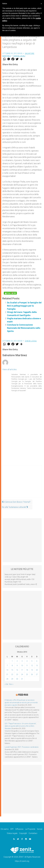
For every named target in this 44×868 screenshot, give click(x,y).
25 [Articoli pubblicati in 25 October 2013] (27, 674)
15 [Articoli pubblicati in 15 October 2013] (12, 670)
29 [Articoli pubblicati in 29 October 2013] (12, 679)
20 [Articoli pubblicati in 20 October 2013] (37, 670)
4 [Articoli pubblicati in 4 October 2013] (27, 661)
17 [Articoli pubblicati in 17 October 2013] (22, 670)
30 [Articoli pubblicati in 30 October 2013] (17, 679)
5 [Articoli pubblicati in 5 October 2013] (32, 661)
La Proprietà (30, 829)
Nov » (11, 684)
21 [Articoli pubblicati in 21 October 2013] (7, 674)
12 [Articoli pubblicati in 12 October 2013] (32, 666)
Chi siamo (5, 829)
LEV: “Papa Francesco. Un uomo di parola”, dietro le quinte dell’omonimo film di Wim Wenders (21, 726)
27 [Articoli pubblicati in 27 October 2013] (37, 674)
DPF (12, 829)
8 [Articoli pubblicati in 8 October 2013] (12, 666)
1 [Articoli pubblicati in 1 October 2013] (12, 661)
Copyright (23, 833)
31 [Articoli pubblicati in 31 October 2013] (22, 679)
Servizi (40, 829)
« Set (6, 684)
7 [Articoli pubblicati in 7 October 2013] (7, 666)
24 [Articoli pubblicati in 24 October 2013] (22, 674)
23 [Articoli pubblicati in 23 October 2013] (17, 674)
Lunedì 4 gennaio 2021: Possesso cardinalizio (22, 747)
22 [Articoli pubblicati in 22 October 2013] (12, 674)
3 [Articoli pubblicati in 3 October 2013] (22, 661)
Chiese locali (19, 56)
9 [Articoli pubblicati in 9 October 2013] (17, 666)
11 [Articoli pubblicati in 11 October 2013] (27, 666)
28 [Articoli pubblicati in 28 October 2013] (7, 679)
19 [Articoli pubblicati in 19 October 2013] (32, 670)
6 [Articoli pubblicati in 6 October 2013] (37, 661)
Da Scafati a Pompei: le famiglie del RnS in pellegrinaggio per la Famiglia (24, 306)
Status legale (12, 833)
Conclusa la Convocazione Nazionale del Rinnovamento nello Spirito (24, 328)
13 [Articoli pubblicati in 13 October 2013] (37, 666)
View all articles (10, 369)
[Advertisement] (22, 484)
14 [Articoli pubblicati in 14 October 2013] (7, 670)
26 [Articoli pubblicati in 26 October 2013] (32, 674)
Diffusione (19, 829)
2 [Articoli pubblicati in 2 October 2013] (17, 661)
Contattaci (33, 833)
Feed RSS (23, 695)
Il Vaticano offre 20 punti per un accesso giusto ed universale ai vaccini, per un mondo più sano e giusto (21, 703)
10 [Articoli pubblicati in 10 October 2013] (22, 666)
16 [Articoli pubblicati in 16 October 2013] (17, 670)
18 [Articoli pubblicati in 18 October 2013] (27, 670)
